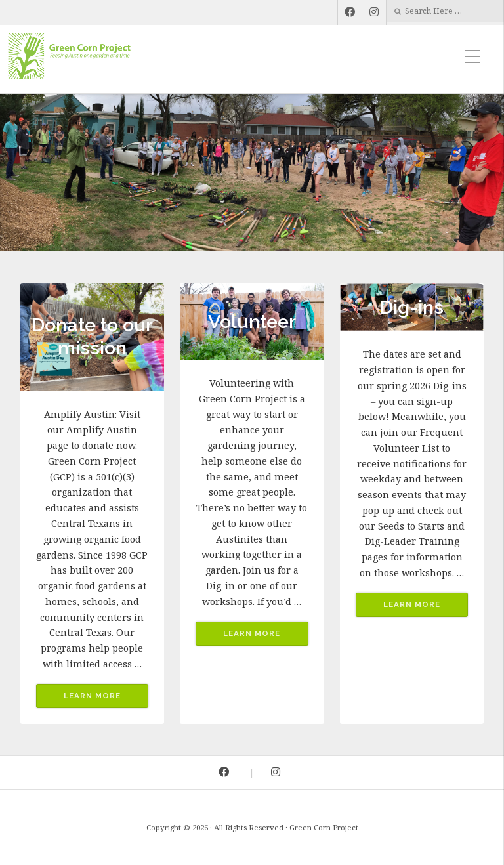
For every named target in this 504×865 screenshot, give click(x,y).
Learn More (92, 696)
